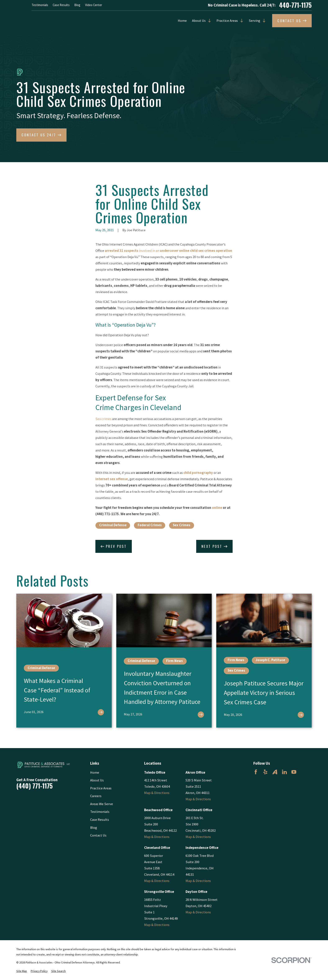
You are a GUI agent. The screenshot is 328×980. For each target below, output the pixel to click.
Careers (96, 796)
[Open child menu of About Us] (208, 21)
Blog (77, 5)
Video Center (94, 5)
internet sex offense (112, 479)
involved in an (168, 251)
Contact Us (98, 835)
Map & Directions (157, 793)
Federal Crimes (150, 525)
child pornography (198, 473)
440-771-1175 (295, 5)
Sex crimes (103, 419)
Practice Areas (227, 21)
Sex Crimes (182, 525)
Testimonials (40, 5)
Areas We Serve (102, 804)
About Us (199, 21)
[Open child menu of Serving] (263, 21)
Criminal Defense (113, 525)
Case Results (61, 5)
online (217, 508)
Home (182, 21)
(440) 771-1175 (35, 786)
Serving (254, 21)
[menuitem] (22, 971)
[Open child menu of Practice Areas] (241, 21)
